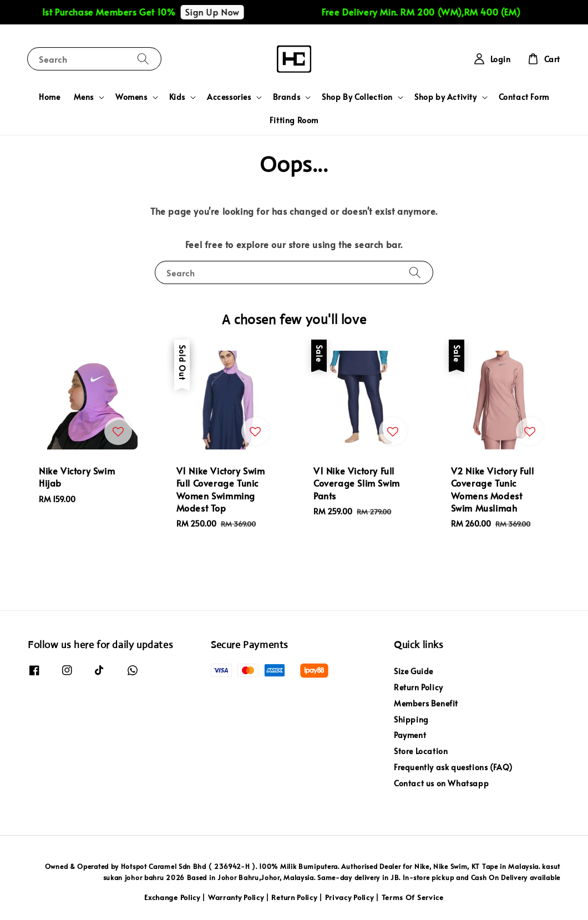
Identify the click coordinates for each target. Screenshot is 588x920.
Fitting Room (294, 120)
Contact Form (524, 97)
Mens (84, 97)
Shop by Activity (446, 97)
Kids (177, 97)
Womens (131, 97)
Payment (410, 735)
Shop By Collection (357, 97)
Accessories (229, 97)
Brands (287, 97)
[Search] (143, 59)
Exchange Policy (172, 897)
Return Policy (419, 687)
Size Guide (414, 671)
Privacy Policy (349, 897)
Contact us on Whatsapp (441, 783)
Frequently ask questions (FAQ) (453, 767)
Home (49, 97)
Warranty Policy (236, 897)
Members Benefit (426, 703)
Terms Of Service (413, 897)
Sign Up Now (220, 12)
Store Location (421, 751)
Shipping (411, 719)
